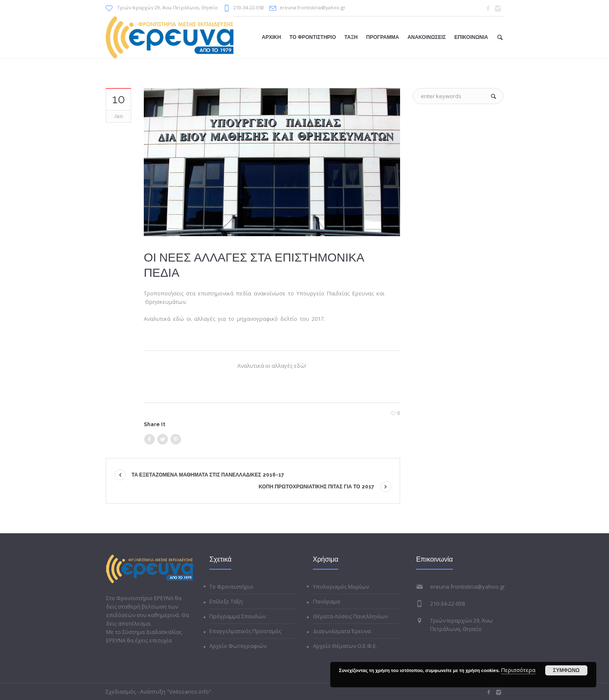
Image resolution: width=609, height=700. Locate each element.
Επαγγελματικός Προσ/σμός (245, 631)
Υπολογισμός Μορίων (341, 587)
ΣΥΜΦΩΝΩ (566, 670)
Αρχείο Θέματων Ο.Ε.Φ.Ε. (345, 646)
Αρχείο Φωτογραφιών (238, 646)
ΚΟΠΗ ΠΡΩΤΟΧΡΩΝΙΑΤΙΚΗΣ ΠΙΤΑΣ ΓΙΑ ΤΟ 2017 (317, 487)
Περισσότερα (518, 670)
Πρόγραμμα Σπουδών (237, 616)
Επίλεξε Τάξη (226, 601)
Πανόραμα (326, 601)
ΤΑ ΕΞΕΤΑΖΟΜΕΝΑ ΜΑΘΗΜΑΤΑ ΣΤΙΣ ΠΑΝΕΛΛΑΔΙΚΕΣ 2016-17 (208, 475)
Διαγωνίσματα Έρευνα (342, 631)
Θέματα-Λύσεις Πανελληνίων (350, 616)
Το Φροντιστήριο (231, 587)
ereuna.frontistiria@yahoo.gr (313, 7)
